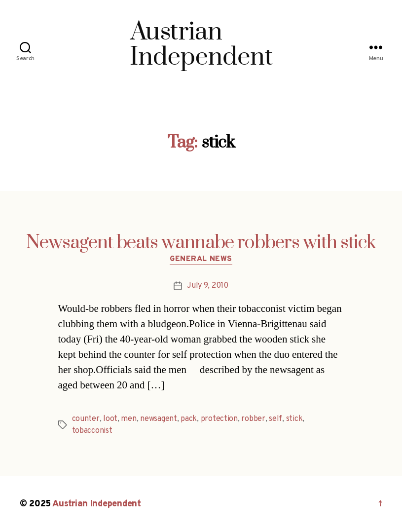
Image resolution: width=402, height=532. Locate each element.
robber (253, 419)
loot (110, 419)
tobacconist (92, 431)
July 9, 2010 (208, 286)
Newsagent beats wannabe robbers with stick (201, 243)
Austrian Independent (97, 504)
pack (189, 419)
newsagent (159, 419)
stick (294, 419)
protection (219, 419)
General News (201, 260)
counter (86, 419)
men (128, 419)
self (275, 419)
